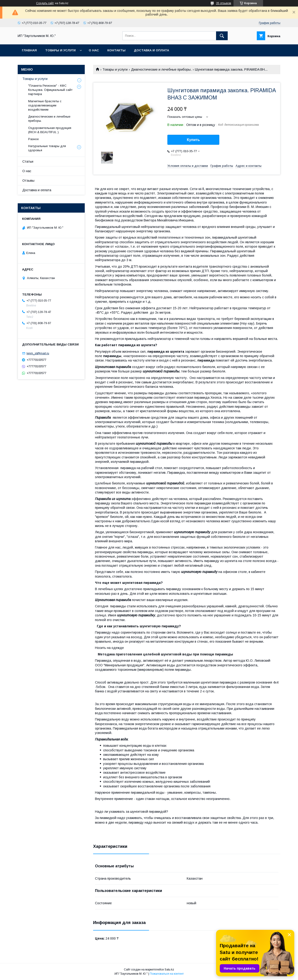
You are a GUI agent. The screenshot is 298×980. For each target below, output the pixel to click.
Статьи (28, 161)
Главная (29, 50)
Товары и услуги (60, 50)
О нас (94, 50)
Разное (33, 139)
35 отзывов (224, 3)
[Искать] (222, 36)
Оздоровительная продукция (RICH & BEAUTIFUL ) (50, 130)
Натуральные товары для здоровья (47, 148)
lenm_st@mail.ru (38, 353)
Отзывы (28, 181)
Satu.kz (169, 970)
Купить (193, 140)
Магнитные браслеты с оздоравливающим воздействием (45, 105)
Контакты (116, 50)
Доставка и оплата (151, 50)
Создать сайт (45, 3)
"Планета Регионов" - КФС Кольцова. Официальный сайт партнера (50, 90)
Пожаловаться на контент (167, 974)
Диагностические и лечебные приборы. (161, 69)
